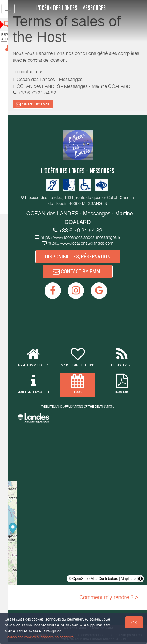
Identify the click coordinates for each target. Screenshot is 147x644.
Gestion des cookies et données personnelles (39, 637)
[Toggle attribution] (140, 580)
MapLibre (128, 580)
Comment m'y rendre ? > (109, 599)
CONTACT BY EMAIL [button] (40, 105)
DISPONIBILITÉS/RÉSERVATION (81, 257)
